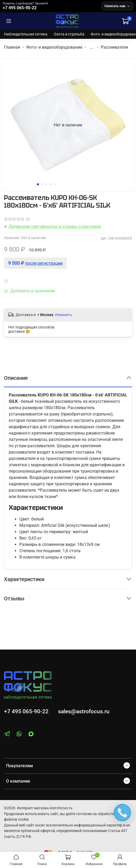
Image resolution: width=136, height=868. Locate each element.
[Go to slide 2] (42, 184)
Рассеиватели (114, 47)
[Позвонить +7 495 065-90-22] (51, 6)
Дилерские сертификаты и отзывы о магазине (55, 227)
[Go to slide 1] (38, 184)
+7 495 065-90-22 (26, 711)
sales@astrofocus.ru (84, 711)
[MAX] (31, 735)
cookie (23, 819)
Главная (12, 47)
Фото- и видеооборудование (54, 47)
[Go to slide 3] (46, 184)
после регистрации (44, 263)
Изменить (64, 315)
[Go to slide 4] (51, 184)
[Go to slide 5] (55, 184)
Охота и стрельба (69, 34)
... (91, 47)
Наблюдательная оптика (26, 34)
